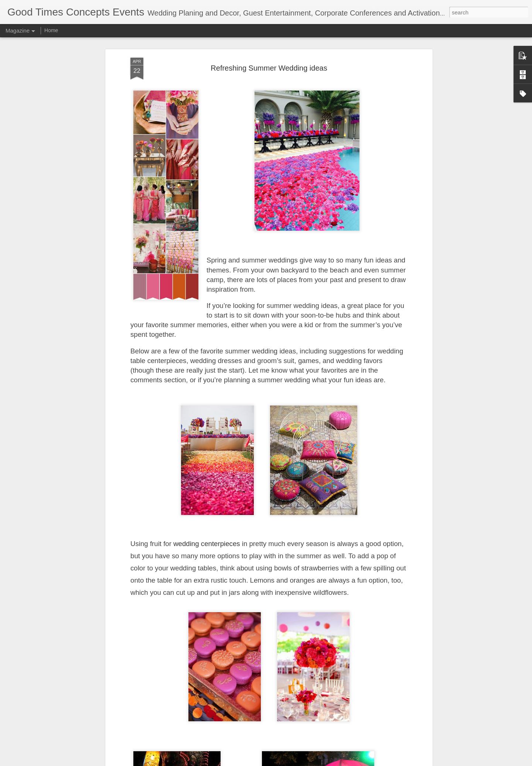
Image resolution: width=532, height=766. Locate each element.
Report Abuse (340, 762)
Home (51, 30)
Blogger (318, 762)
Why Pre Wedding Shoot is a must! (238, 674)
